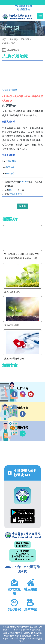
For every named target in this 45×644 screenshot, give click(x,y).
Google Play (23, 512)
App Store (23, 520)
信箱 (23, 434)
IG (23, 394)
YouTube (31, 394)
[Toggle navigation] (40, 16)
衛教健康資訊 (15, 194)
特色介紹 (10, 173)
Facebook (14, 394)
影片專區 (25, 39)
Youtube (24, 182)
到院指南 (23, 414)
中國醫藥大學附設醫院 (22, 535)
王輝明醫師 (11, 161)
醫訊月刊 (13, 190)
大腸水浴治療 (9, 43)
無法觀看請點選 (10, 90)
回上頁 (23, 206)
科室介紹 (10, 167)
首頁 (4, 39)
